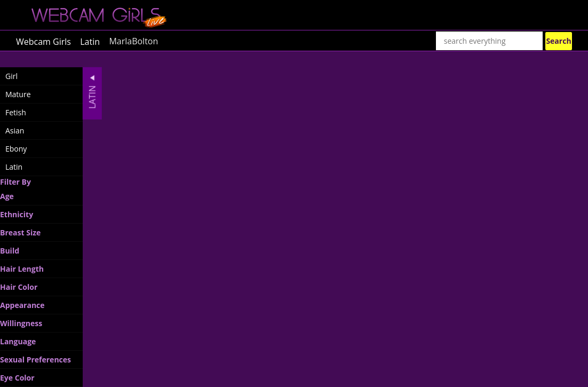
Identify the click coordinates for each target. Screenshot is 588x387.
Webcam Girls (43, 41)
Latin (90, 41)
